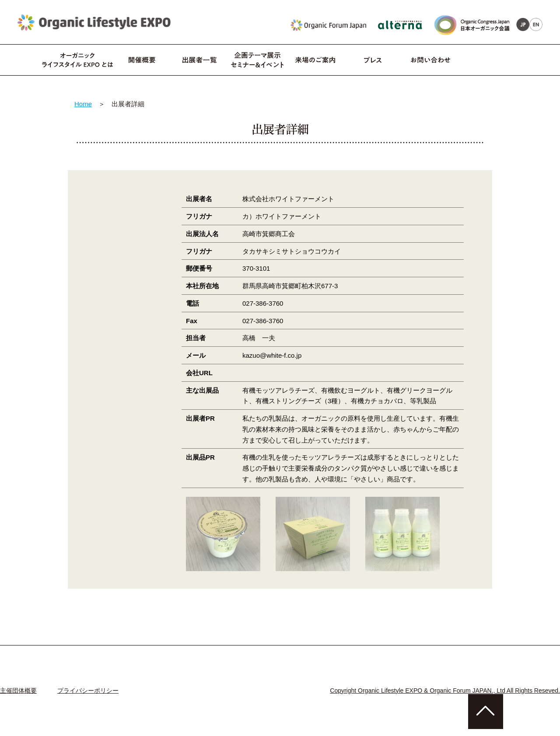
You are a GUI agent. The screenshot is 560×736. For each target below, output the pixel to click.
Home (83, 104)
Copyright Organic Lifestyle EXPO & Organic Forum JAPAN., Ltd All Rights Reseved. (445, 691)
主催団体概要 (18, 691)
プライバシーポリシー (88, 691)
